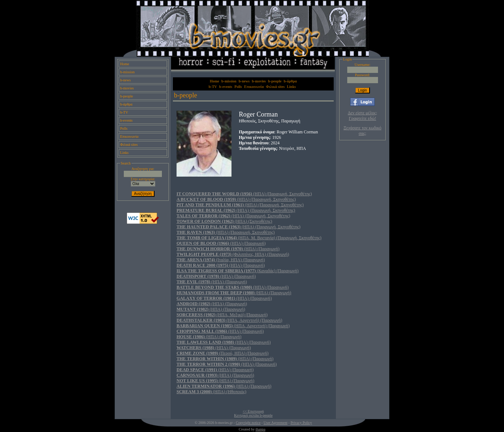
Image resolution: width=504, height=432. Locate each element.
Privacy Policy (301, 423)
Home (125, 64)
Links (124, 153)
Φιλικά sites (129, 145)
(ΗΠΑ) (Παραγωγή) (221, 243)
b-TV (124, 112)
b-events (126, 120)
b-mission (127, 72)
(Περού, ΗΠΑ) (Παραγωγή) (223, 353)
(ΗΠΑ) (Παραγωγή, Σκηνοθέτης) (244, 194)
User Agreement (276, 423)
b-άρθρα (126, 104)
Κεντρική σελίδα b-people (253, 415)
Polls (124, 128)
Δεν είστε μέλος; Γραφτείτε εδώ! (363, 116)
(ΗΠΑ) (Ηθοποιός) (211, 392)
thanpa (261, 429)
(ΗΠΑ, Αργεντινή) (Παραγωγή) (229, 320)
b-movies (127, 88)
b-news (125, 80)
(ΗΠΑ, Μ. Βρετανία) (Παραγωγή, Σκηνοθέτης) (249, 238)
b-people (127, 96)
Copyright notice (248, 423)
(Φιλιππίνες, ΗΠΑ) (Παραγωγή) (233, 254)
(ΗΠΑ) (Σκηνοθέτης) (224, 221)
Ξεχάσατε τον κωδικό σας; (362, 131)
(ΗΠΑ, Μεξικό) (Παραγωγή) (222, 315)
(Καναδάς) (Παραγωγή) (238, 271)
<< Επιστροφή (253, 411)
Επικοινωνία (129, 136)
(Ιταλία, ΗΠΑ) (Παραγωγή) (221, 260)
